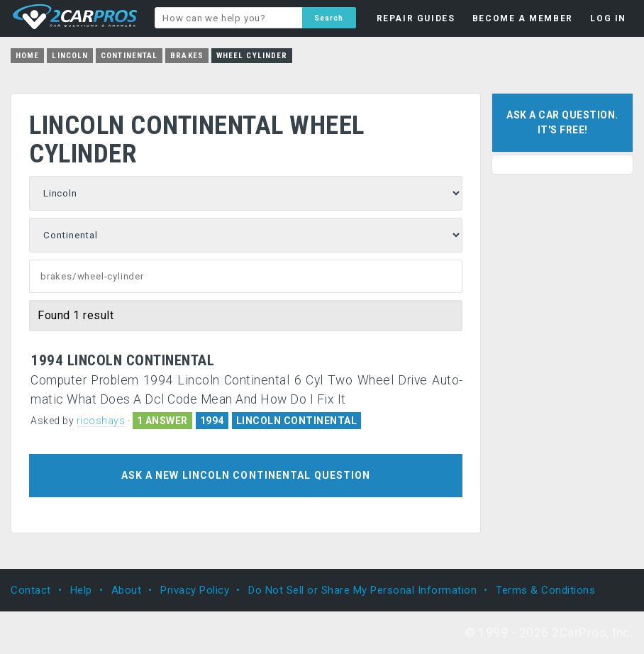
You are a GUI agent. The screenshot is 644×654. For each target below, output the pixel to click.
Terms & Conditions (545, 590)
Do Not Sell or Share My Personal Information (362, 590)
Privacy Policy (195, 590)
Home (27, 56)
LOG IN (608, 18)
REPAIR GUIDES (416, 18)
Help (81, 590)
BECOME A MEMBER (523, 18)
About (127, 590)
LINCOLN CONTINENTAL (297, 421)
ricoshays (101, 421)
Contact (31, 590)
